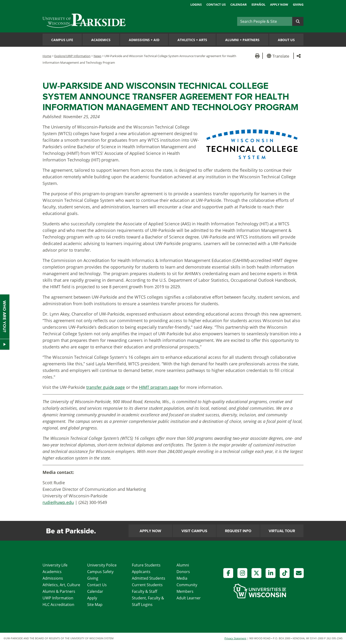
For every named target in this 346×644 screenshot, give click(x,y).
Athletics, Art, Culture (61, 585)
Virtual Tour (282, 531)
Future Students (146, 565)
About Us (286, 40)
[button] (279, 56)
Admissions (53, 578)
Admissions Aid (144, 40)
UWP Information (58, 598)
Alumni (183, 565)
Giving (298, 4)
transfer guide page (106, 387)
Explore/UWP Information (72, 56)
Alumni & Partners (59, 591)
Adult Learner (189, 598)
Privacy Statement (235, 638)
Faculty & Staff (145, 591)
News (97, 56)
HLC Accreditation (58, 605)
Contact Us (216, 4)
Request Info (238, 531)
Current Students (147, 585)
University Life (55, 565)
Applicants (141, 572)
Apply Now (279, 4)
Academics (101, 40)
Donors (183, 572)
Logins (196, 4)
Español (258, 4)
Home (47, 56)
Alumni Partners (242, 40)
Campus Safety (100, 572)
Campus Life (62, 40)
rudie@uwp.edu (58, 502)
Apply (92, 598)
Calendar (239, 4)
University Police (102, 565)
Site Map (95, 605)
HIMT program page (159, 387)
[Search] (265, 21)
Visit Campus (194, 531)
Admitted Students (149, 578)
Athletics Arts (192, 40)
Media (182, 578)
